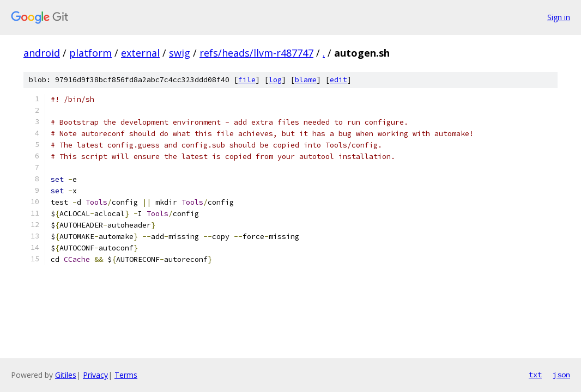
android (42, 53)
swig (180, 53)
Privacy (95, 375)
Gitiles (66, 375)
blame (306, 80)
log (275, 80)
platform (90, 53)
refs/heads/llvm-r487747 (256, 53)
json (561, 375)
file (247, 80)
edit (338, 80)
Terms (126, 375)
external (140, 53)
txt (535, 375)
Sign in (559, 17)
